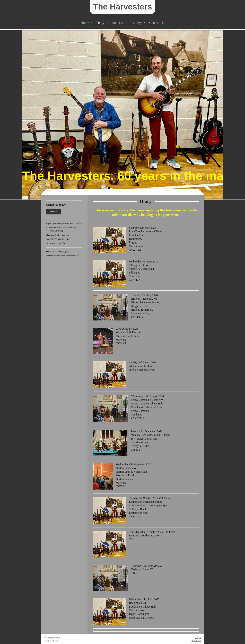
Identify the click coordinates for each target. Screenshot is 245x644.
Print (48, 638)
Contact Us (54, 212)
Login (198, 637)
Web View (196, 641)
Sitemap (57, 638)
